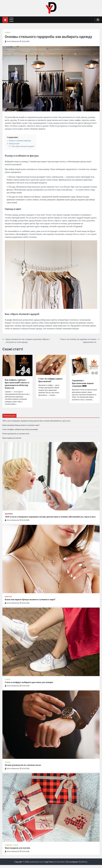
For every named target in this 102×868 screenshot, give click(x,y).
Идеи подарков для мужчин (12, 438)
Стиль (8, 32)
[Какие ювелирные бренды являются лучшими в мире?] (51, 562)
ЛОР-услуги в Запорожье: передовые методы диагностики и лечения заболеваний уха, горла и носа (37, 421)
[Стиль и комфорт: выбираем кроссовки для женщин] (51, 645)
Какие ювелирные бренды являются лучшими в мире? (21, 425)
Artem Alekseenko (12, 41)
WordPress (83, 865)
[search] (98, 20)
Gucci (19, 123)
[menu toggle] (11, 20)
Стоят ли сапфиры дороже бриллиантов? (51, 380)
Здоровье (9, 514)
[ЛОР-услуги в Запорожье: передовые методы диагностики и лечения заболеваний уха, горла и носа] (51, 476)
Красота (8, 600)
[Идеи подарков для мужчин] (51, 810)
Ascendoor (61, 865)
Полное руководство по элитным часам (16, 434)
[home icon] (5, 20)
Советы (8, 848)
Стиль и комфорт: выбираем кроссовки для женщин (20, 430)
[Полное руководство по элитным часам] (51, 728)
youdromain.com (36, 865)
